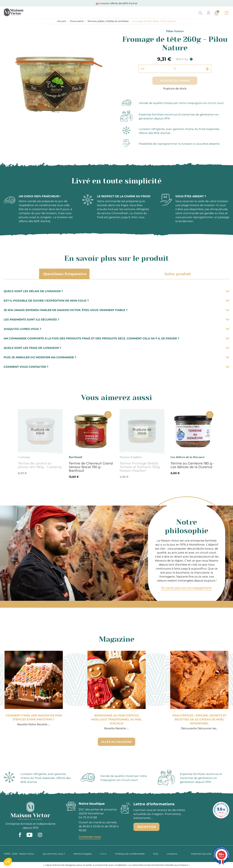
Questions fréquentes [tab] (64, 274)
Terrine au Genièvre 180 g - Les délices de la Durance (192, 465)
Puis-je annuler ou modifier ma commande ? (116, 357)
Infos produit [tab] (177, 274)
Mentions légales (83, 854)
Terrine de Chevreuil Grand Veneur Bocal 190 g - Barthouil (91, 467)
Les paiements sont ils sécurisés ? (116, 319)
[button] (8, 862)
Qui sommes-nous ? (54, 854)
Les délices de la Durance (188, 457)
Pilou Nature (175, 31)
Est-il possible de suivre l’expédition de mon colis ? (116, 301)
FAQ (156, 854)
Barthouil (75, 457)
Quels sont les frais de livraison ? (116, 348)
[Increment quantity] (207, 69)
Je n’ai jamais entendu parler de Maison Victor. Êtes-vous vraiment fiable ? (116, 310)
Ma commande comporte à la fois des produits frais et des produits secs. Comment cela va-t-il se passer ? (116, 338)
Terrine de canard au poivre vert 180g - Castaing (40, 465)
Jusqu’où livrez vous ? (116, 329)
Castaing (24, 457)
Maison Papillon (131, 457)
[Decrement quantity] (143, 69)
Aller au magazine (116, 742)
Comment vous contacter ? (116, 367)
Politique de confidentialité (130, 854)
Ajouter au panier (175, 81)
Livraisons (172, 854)
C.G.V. (103, 854)
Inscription (146, 827)
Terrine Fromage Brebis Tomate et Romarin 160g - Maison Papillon (141, 467)
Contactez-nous (90, 837)
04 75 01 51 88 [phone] (88, 817)
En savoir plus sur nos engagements (187, 588)
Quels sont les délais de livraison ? (116, 291)
